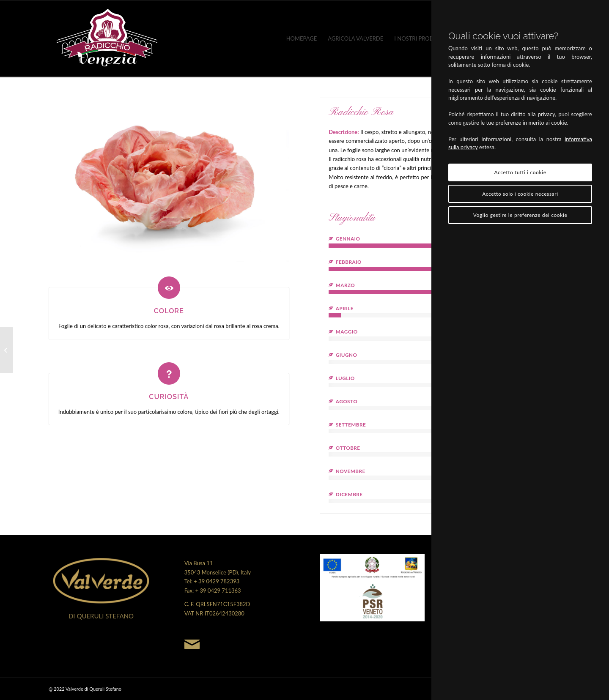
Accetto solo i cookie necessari (520, 194)
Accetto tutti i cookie (520, 172)
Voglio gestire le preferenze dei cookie (520, 215)
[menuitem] (302, 38)
